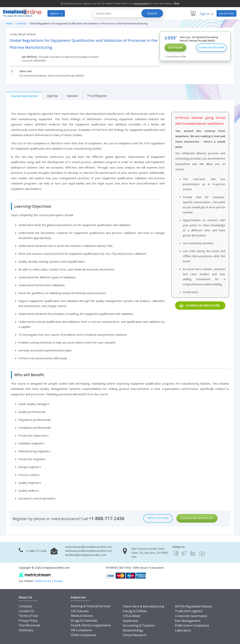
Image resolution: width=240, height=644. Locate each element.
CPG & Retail (131, 616)
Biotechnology (133, 630)
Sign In (207, 14)
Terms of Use (28, 616)
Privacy (58, 581)
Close (176, 3)
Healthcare (130, 621)
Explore (56, 13)
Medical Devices (82, 616)
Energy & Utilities (135, 611)
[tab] (24, 96)
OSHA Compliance (83, 635)
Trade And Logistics (189, 611)
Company (25, 606)
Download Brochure (211, 48)
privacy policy (141, 3)
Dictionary (26, 630)
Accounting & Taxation (139, 625)
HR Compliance (81, 630)
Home (9, 23)
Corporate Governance (191, 616)
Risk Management (188, 621)
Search (152, 13)
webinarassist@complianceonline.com (88, 551)
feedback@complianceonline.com (86, 555)
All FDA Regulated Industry (194, 606)
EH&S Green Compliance (192, 625)
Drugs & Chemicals (84, 621)
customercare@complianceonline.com (88, 547)
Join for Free (226, 13)
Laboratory (183, 630)
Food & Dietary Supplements (91, 625)
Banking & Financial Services (91, 606)
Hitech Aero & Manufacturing (143, 606)
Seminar (21, 23)
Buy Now (175, 47)
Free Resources (30, 625)
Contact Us (26, 611)
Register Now (158, 518)
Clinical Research (135, 635)
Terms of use (43, 581)
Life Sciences (80, 611)
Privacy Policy (28, 621)
